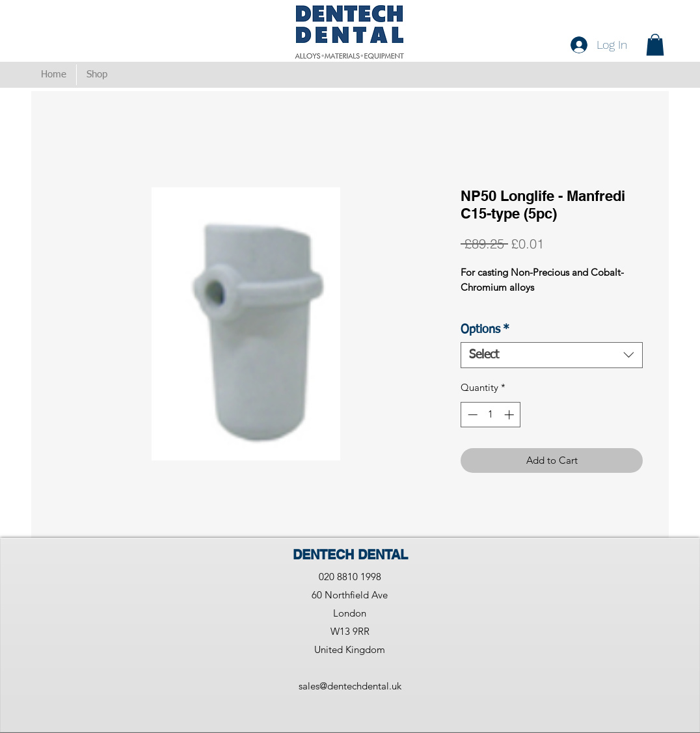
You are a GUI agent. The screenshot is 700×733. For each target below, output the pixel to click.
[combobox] (552, 355)
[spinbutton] (491, 415)
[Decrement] (471, 415)
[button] (655, 45)
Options (485, 330)
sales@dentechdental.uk (350, 686)
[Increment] (510, 415)
